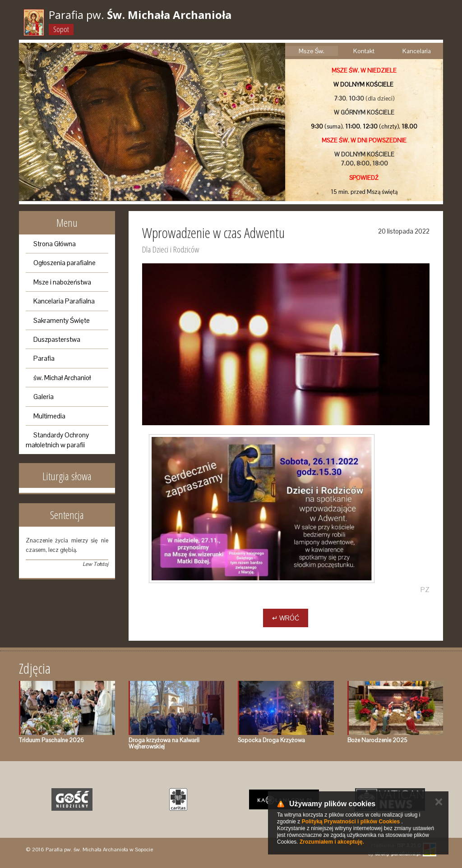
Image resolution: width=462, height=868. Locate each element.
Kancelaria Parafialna (64, 301)
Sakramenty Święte (62, 320)
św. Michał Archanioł (62, 378)
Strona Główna (55, 244)
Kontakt (364, 51)
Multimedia (49, 416)
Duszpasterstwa (57, 339)
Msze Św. (312, 51)
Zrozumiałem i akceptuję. (332, 842)
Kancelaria (417, 51)
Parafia (44, 358)
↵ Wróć (286, 618)
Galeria (44, 397)
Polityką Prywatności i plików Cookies (351, 822)
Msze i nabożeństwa (62, 282)
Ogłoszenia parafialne (65, 263)
